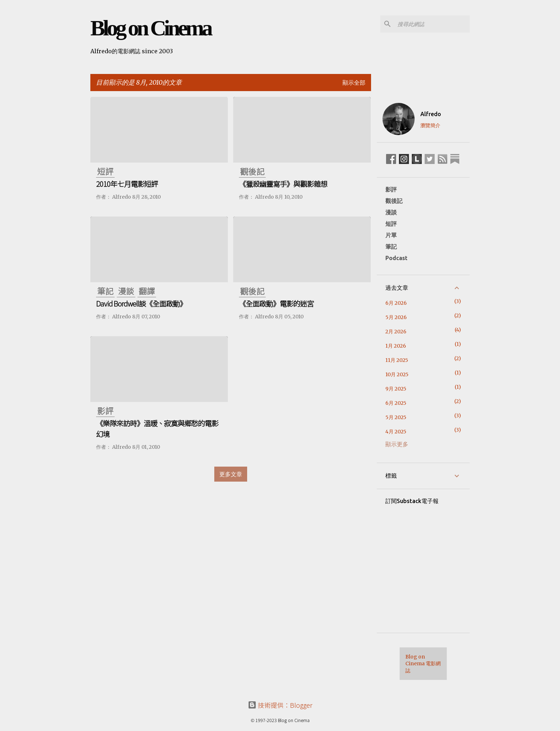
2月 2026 (396, 332)
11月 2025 (397, 360)
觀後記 (394, 201)
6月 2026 (396, 303)
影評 (391, 189)
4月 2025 (396, 432)
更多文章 (231, 474)
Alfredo (431, 114)
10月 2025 (397, 374)
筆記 (391, 247)
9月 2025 (396, 389)
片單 (391, 235)
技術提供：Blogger (280, 705)
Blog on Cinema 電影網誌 (423, 664)
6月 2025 (396, 403)
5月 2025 (396, 417)
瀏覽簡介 (430, 125)
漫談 (391, 212)
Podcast (396, 258)
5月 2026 (396, 317)
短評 (391, 224)
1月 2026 (396, 346)
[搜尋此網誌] (432, 24)
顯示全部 (354, 83)
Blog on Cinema (151, 28)
